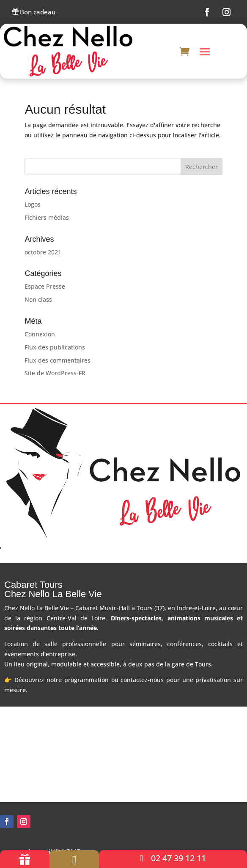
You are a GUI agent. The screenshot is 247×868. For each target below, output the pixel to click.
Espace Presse (45, 288)
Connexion (40, 335)
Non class (38, 301)
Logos (33, 206)
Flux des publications (55, 348)
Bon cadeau (34, 12)
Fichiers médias (47, 219)
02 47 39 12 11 (178, 858)
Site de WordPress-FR (55, 374)
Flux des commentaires (58, 361)
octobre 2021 (43, 253)
